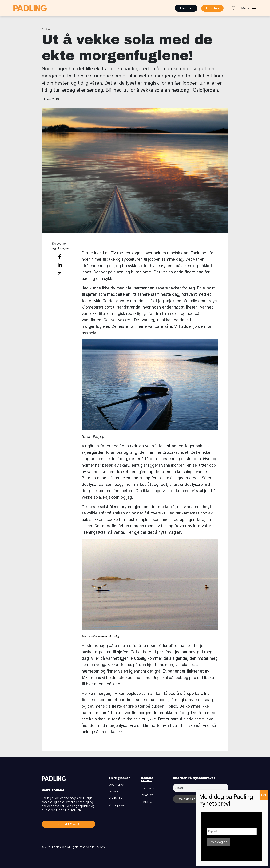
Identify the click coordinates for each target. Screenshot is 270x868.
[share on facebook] (60, 257)
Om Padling (116, 798)
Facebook (147, 788)
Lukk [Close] (264, 795)
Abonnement (117, 785)
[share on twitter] (60, 274)
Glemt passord (118, 805)
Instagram (147, 795)
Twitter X (147, 802)
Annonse (115, 791)
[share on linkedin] (60, 265)
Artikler (46, 29)
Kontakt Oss (68, 824)
